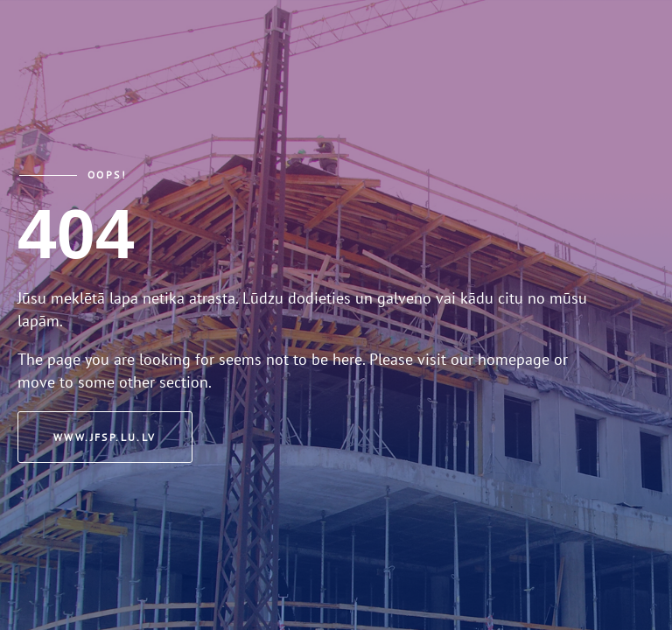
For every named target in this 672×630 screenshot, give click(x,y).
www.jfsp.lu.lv (105, 437)
